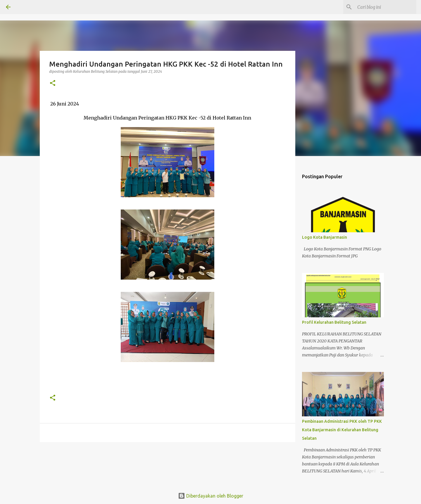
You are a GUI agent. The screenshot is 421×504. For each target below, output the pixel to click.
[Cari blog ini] (386, 7)
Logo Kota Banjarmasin (325, 237)
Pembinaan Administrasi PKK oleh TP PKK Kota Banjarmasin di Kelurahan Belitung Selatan (342, 430)
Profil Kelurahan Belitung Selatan (334, 322)
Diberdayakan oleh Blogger (211, 496)
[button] (53, 83)
